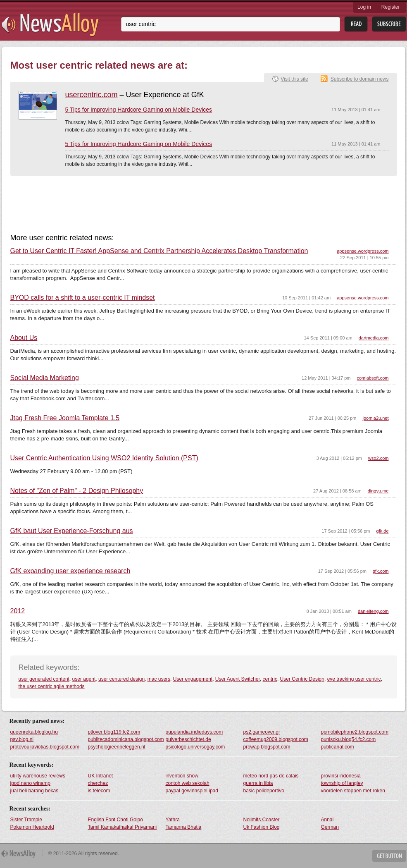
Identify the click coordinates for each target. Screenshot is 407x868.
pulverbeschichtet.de (188, 739)
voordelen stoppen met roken (353, 791)
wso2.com (378, 458)
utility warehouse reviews (38, 776)
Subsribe (389, 24)
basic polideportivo (264, 791)
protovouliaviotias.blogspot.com (45, 747)
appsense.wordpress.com (363, 251)
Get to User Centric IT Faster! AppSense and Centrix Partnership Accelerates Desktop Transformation (159, 251)
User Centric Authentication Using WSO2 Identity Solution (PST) (104, 458)
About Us (24, 338)
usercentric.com (92, 95)
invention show (182, 776)
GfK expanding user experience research (70, 571)
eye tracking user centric (354, 679)
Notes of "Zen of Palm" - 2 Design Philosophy (77, 491)
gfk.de (383, 531)
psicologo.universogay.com (195, 747)
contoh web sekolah (188, 783)
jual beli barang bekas (35, 791)
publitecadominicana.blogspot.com (126, 739)
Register (391, 7)
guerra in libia (258, 783)
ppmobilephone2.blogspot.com (355, 732)
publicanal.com (338, 747)
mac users (159, 679)
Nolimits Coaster (262, 820)
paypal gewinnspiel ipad (192, 791)
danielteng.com (373, 611)
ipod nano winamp (30, 783)
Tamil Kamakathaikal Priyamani (123, 827)
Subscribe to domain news (360, 79)
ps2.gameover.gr (262, 732)
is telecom (99, 791)
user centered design (121, 679)
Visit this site (294, 79)
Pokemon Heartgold (32, 827)
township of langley (342, 783)
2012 (18, 611)
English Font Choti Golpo (115, 820)
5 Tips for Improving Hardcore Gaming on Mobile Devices (139, 110)
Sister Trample (26, 820)
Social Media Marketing (45, 378)
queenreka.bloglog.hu (34, 732)
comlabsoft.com (372, 378)
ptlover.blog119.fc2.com (114, 732)
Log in (364, 7)
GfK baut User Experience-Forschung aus (72, 531)
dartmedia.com (374, 338)
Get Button (389, 856)
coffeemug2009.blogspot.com (276, 739)
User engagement (193, 679)
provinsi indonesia (341, 776)
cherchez (98, 783)
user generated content (44, 679)
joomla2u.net (376, 418)
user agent (84, 679)
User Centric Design (302, 679)
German (330, 827)
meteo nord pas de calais (271, 776)
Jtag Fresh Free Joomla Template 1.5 (65, 418)
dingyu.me (378, 491)
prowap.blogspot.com (267, 747)
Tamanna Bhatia (184, 827)
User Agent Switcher (238, 679)
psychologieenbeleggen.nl (117, 747)
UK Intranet (101, 776)
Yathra (173, 820)
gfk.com (381, 571)
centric (270, 679)
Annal (327, 820)
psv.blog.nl (22, 739)
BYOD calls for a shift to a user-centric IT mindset (83, 298)
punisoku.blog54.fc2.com (349, 739)
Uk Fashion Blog (262, 827)
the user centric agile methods (52, 686)
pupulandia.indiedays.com (194, 732)
